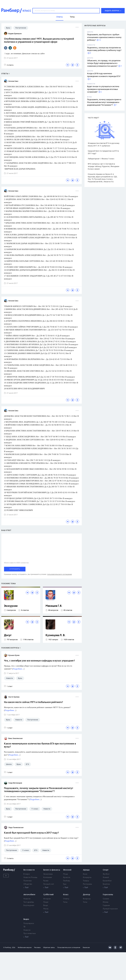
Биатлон (106, 884)
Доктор (87, 895)
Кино (85, 874)
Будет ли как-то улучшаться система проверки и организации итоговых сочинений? (103, 89)
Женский (67, 870)
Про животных (30, 934)
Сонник (106, 899)
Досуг (8, 635)
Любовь (67, 881)
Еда (65, 884)
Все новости (29, 870)
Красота (67, 877)
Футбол (106, 874)
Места (46, 909)
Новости (27, 899)
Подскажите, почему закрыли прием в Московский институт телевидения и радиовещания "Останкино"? (104, 102)
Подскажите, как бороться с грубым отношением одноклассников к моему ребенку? (104, 37)
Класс (66, 895)
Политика (27, 881)
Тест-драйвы (29, 902)
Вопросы (87, 899)
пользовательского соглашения (60, 574)
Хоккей (106, 877)
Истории (47, 899)
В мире (27, 874)
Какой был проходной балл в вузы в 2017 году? (31, 833)
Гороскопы (108, 895)
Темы (65, 902)
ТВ (24, 927)
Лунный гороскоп (110, 909)
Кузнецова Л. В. (55, 635)
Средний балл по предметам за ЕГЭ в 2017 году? (103, 152)
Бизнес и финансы (52, 870)
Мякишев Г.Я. (54, 606)
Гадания (106, 906)
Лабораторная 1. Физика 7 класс (101, 159)
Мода (65, 874)
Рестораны (88, 884)
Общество (28, 884)
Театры (86, 881)
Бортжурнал (29, 906)
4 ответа (9, 65)
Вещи (46, 906)
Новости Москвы (30, 877)
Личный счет (49, 884)
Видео (26, 919)
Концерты (87, 877)
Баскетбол (107, 881)
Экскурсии (11, 606)
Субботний (48, 895)
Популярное (29, 924)
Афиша (86, 870)
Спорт (106, 870)
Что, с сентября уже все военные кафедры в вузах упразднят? (39, 661)
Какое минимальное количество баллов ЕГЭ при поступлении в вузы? (40, 745)
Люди (46, 902)
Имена (106, 902)
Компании (48, 877)
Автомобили (29, 895)
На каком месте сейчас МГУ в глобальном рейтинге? (34, 702)
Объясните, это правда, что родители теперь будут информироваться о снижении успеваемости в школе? (104, 63)
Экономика (48, 874)
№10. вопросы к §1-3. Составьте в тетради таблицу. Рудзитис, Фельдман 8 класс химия (104, 166)
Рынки (46, 881)
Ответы (66, 899)
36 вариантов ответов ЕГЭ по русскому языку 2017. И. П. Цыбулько (104, 144)
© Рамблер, (7, 948)
